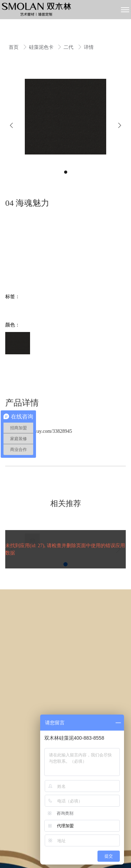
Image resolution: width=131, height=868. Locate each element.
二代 (69, 47)
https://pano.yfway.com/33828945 (39, 431)
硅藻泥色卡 (42, 47)
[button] (11, 125)
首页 (14, 47)
